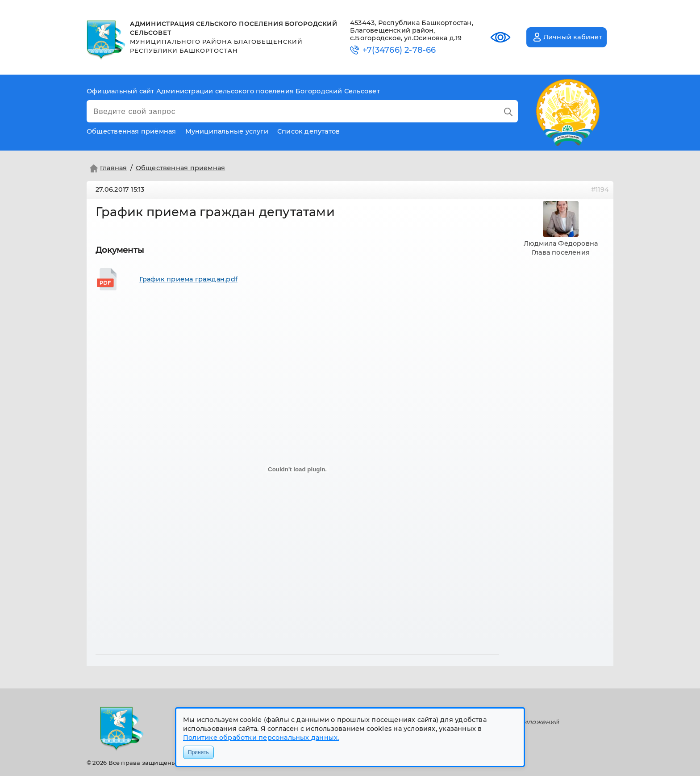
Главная (107, 168)
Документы (120, 250)
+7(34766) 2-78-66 (399, 50)
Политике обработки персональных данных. (261, 738)
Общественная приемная (181, 168)
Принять (198, 752)
